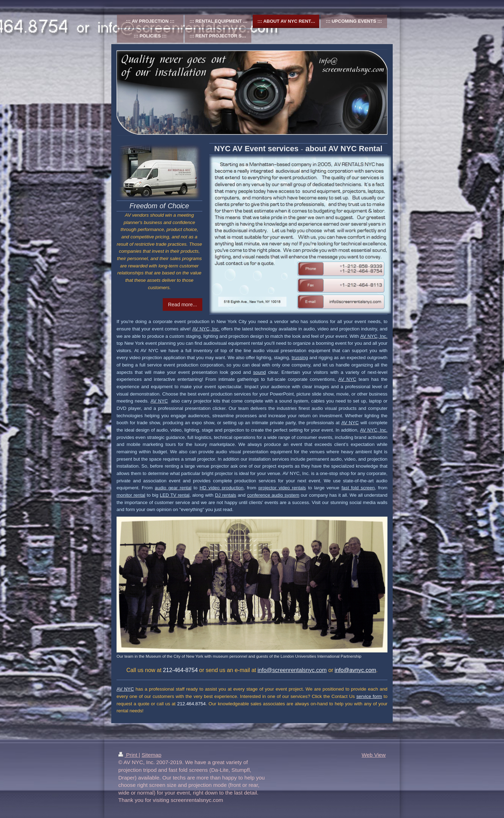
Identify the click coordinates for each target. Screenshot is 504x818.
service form (369, 696)
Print (128, 755)
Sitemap (151, 755)
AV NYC (125, 689)
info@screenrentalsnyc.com (292, 670)
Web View (374, 755)
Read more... (183, 305)
